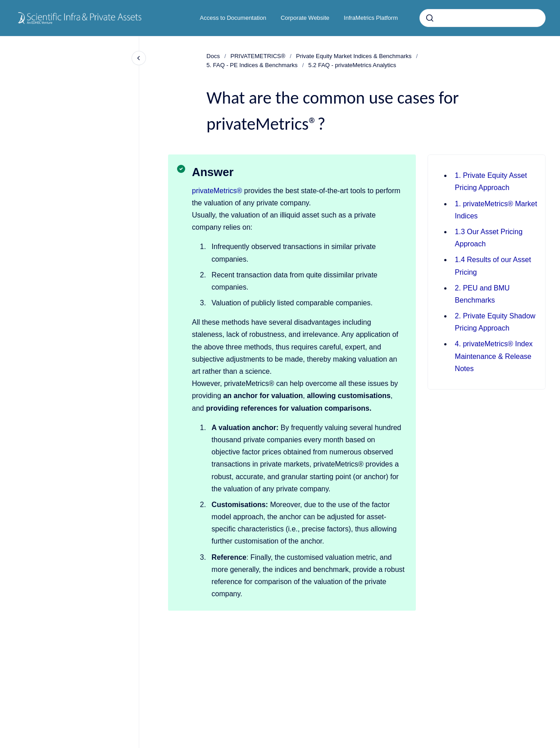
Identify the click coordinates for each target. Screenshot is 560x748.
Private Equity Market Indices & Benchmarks (354, 56)
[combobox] (483, 18)
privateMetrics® (217, 191)
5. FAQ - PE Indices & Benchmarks (252, 65)
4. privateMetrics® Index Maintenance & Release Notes (494, 356)
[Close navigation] (139, 58)
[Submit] (430, 18)
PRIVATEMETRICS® (258, 56)
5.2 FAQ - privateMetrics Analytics (352, 65)
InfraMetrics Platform (371, 18)
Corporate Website (305, 18)
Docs (213, 56)
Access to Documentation (233, 18)
